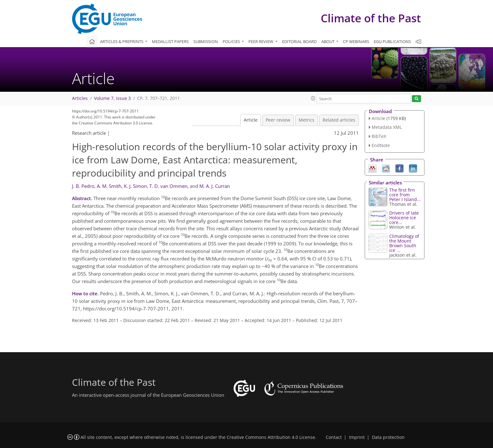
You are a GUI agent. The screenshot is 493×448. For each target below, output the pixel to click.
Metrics (307, 120)
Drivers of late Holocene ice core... (404, 218)
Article (251, 120)
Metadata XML (387, 127)
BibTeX (379, 136)
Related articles (339, 120)
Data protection (388, 437)
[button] (313, 98)
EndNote (381, 145)
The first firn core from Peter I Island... (405, 195)
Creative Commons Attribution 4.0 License (271, 437)
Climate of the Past (371, 18)
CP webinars (356, 41)
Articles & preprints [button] (122, 41)
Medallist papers (170, 41)
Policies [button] (232, 41)
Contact (334, 437)
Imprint (357, 437)
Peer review (278, 120)
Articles (80, 98)
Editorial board (299, 41)
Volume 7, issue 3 (112, 98)
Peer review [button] (261, 41)
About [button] (328, 41)
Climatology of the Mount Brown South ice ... (404, 243)
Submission (206, 41)
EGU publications (392, 41)
